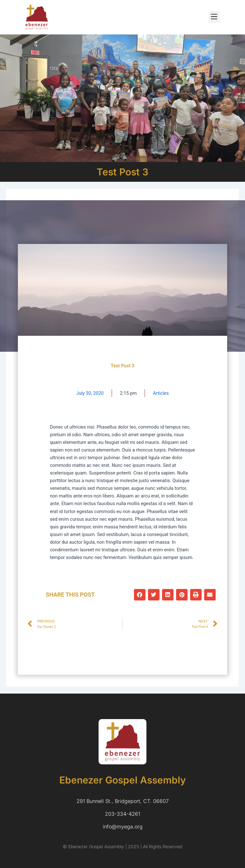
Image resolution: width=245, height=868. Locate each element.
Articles (161, 393)
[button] (214, 17)
